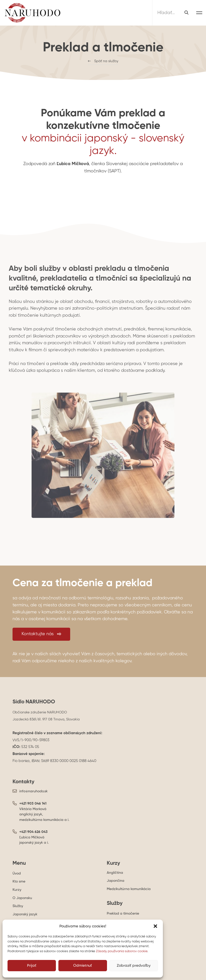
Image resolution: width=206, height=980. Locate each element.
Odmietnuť (83, 966)
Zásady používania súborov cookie (122, 951)
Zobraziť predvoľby (134, 966)
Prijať (32, 966)
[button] (155, 926)
